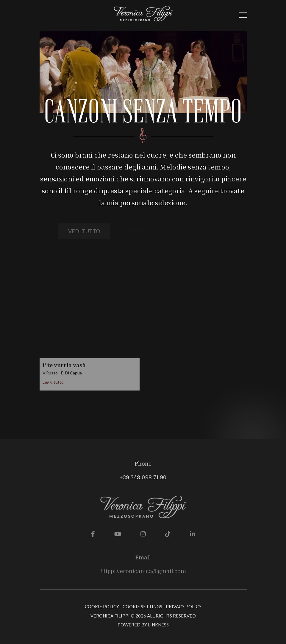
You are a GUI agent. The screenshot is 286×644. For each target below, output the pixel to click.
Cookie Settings (142, 606)
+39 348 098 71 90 (143, 477)
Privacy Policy (184, 606)
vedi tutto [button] (84, 231)
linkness (158, 625)
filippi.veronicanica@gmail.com (143, 571)
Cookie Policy (102, 606)
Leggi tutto (53, 382)
